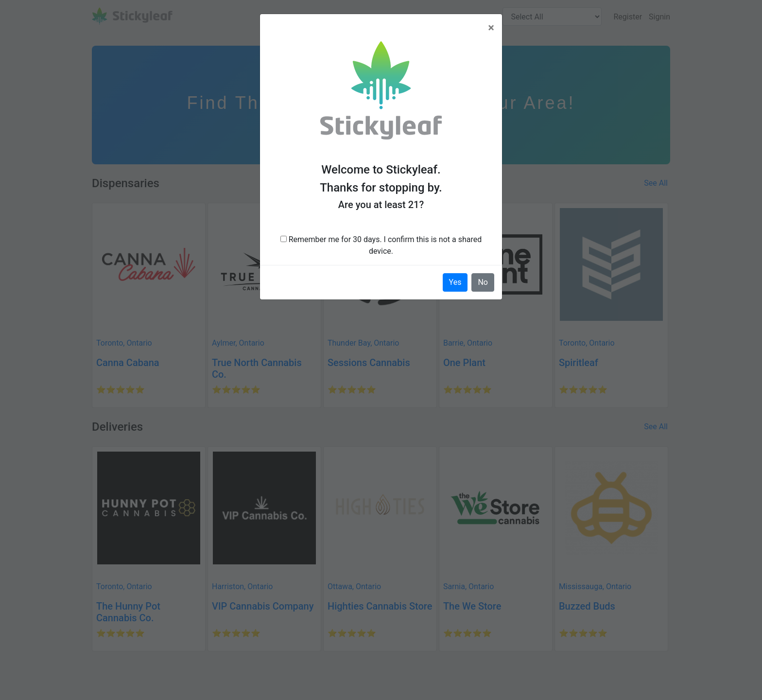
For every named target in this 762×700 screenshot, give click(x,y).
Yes (455, 282)
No (483, 282)
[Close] (491, 28)
